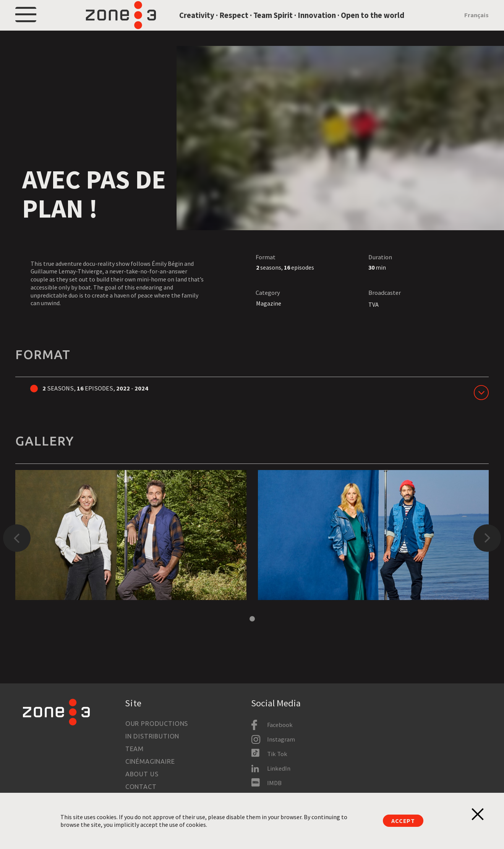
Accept (403, 821)
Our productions (157, 724)
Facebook (280, 725)
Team (135, 749)
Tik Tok (277, 754)
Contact (141, 787)
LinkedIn (279, 768)
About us (142, 774)
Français (476, 24)
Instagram (281, 739)
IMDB (274, 783)
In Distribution (152, 736)
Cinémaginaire (150, 761)
